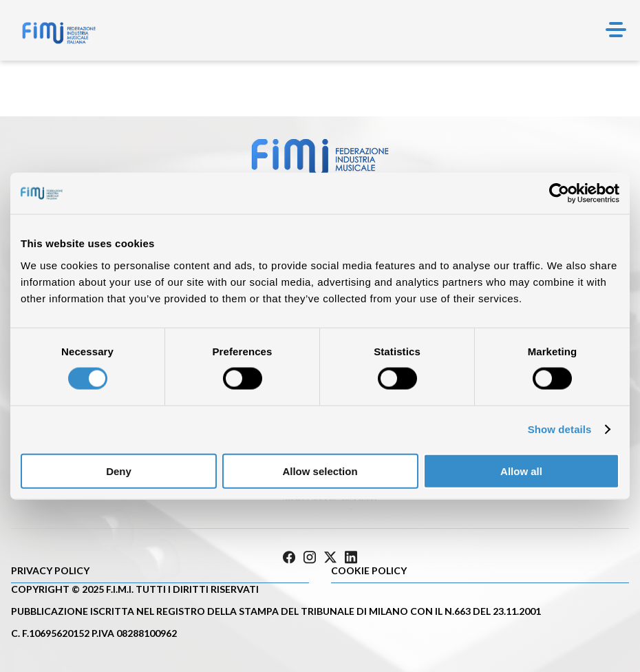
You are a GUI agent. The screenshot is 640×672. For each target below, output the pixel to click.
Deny (119, 471)
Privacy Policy (50, 570)
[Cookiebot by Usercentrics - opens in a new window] (559, 193)
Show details (560, 429)
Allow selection (320, 471)
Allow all (521, 471)
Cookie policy (369, 570)
